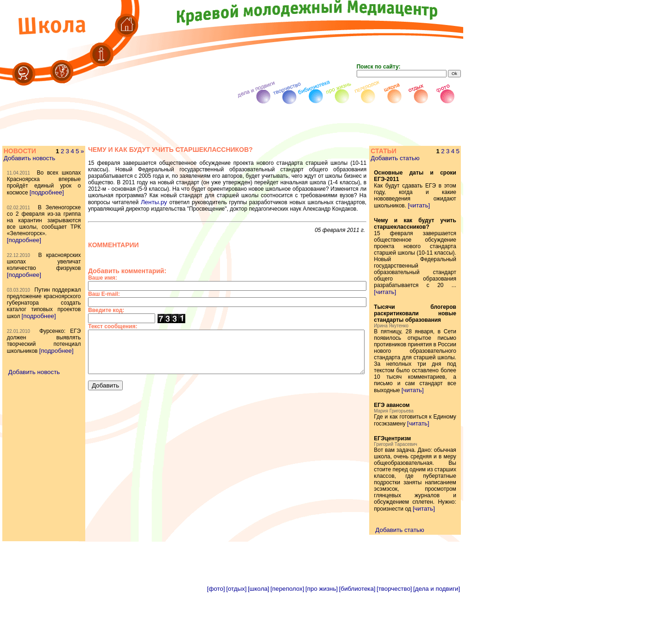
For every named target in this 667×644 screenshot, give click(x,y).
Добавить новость (29, 158)
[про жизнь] (321, 641)
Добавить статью (408, 158)
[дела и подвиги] (437, 641)
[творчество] (394, 641)
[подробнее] (24, 205)
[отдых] (236, 641)
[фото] (216, 641)
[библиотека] (357, 641)
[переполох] (287, 641)
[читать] (432, 205)
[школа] (258, 641)
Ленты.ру (280, 196)
